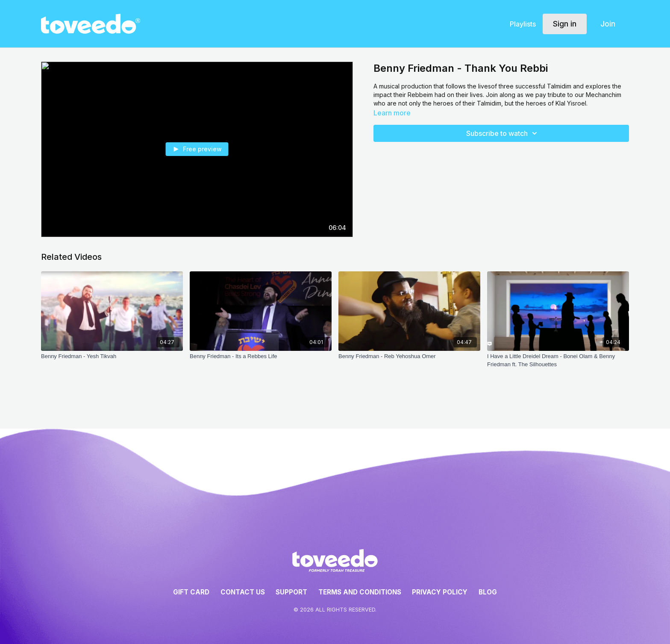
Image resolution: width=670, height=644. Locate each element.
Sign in (565, 24)
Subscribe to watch (503, 133)
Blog (488, 592)
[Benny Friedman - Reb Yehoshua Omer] (409, 356)
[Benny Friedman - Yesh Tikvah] (112, 356)
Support (291, 592)
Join (608, 24)
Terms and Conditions (360, 592)
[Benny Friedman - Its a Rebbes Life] (261, 356)
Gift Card (191, 592)
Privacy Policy (440, 592)
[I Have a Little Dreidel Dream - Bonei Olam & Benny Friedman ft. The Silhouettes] (558, 360)
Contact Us (243, 592)
